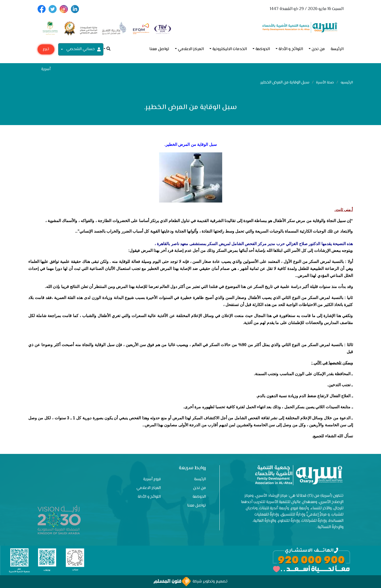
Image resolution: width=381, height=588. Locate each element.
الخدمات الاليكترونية (230, 49)
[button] (107, 49)
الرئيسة (337, 49)
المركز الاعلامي (191, 49)
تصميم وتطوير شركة (190, 582)
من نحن (318, 49)
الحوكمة (263, 49)
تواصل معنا (159, 49)
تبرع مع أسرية (46, 50)
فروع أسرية (152, 479)
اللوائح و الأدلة (291, 49)
